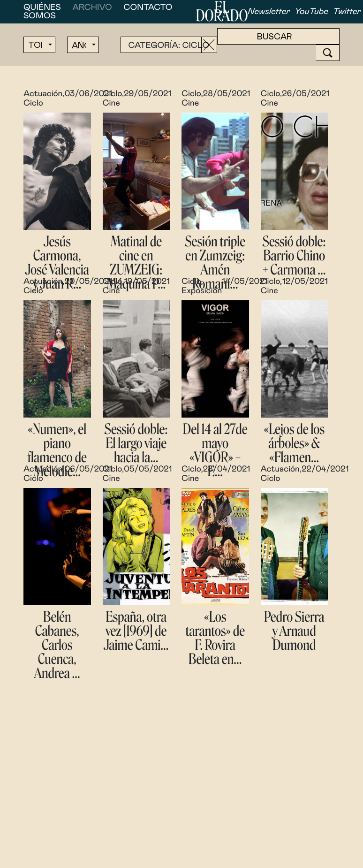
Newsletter (269, 12)
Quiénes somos (42, 12)
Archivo (92, 8)
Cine (111, 103)
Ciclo (33, 103)
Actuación (43, 94)
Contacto (148, 8)
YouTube (311, 12)
